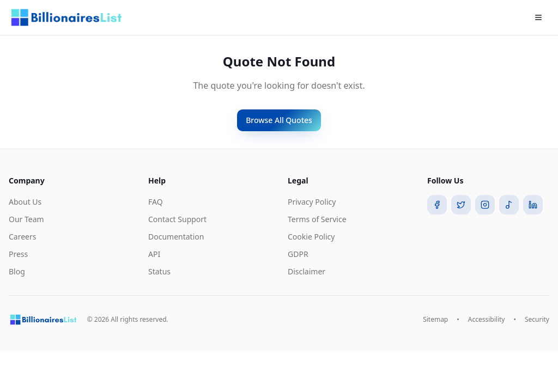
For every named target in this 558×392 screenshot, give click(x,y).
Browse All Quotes (279, 120)
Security (537, 320)
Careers (22, 237)
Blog (17, 271)
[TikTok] (509, 205)
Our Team (26, 219)
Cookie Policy (311, 237)
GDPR (298, 254)
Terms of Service (317, 219)
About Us (25, 202)
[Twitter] (461, 205)
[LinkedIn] (533, 205)
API (154, 254)
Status (159, 271)
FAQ (156, 202)
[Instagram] (485, 205)
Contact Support (177, 219)
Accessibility (487, 320)
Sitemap (435, 320)
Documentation (176, 237)
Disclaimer (307, 271)
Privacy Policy (312, 202)
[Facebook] (437, 205)
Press (18, 254)
